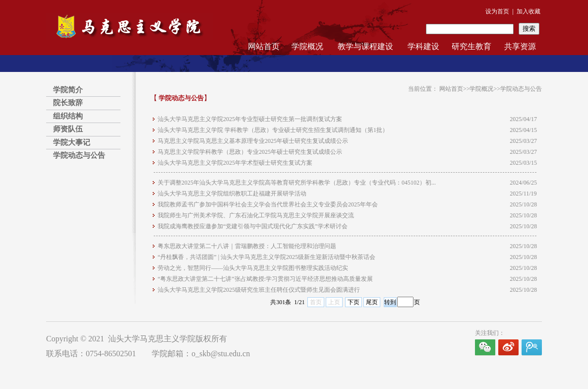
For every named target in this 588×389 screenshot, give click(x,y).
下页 (353, 302)
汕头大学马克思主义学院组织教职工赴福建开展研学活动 (232, 194)
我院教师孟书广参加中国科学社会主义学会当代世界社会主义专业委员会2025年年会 (268, 204)
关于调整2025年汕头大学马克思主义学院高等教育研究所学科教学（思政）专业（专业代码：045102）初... (297, 183)
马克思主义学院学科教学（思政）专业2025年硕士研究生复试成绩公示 (250, 152)
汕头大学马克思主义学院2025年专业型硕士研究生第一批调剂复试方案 (250, 119)
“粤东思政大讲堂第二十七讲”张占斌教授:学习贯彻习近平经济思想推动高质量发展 (265, 279)
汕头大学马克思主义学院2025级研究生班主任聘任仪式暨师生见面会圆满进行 (259, 290)
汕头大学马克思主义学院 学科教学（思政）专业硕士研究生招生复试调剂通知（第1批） (273, 130)
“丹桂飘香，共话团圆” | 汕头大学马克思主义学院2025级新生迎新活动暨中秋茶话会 (266, 257)
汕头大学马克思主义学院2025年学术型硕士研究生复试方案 (235, 163)
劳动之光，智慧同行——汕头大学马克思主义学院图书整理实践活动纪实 (253, 268)
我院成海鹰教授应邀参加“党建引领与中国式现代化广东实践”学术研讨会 (253, 226)
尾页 (372, 302)
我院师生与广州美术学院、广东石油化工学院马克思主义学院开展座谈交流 (256, 215)
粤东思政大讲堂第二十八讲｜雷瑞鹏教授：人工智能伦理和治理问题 (247, 246)
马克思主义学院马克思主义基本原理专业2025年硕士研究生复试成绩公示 (253, 141)
